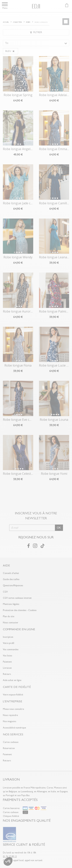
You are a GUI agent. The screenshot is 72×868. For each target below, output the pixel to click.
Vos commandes (11, 649)
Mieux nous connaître (13, 709)
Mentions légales (11, 604)
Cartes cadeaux (11, 742)
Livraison (7, 668)
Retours (7, 674)
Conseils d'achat (11, 573)
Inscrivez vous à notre (36, 516)
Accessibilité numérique (14, 728)
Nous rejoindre (10, 715)
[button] (8, 861)
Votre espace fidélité (13, 695)
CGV (5, 592)
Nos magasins (10, 721)
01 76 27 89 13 (10, 856)
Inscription (8, 637)
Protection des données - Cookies (20, 610)
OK (59, 528)
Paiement (7, 662)
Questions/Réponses (13, 585)
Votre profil (9, 643)
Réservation (9, 748)
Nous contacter (11, 623)
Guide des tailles (11, 579)
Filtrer (36, 32)
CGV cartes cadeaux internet (17, 598)
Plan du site (9, 616)
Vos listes (7, 656)
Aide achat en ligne (12, 680)
